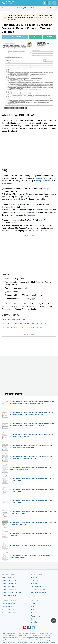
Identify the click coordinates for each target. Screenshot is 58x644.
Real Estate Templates (39, 323)
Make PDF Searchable (38, 592)
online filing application (31, 299)
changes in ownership (44, 181)
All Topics (34, 622)
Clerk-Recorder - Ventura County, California (16, 323)
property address (27, 212)
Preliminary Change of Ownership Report (15, 319)
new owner (43, 231)
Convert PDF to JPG (9, 604)
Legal (22, 327)
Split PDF (34, 577)
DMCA (33, 610)
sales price (31, 215)
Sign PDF (34, 583)
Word (49, 37)
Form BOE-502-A (41, 17)
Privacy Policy (35, 613)
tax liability (29, 231)
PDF (35, 37)
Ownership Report (42, 178)
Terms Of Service (37, 616)
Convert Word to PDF (9, 577)
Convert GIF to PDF (9, 586)
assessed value (8, 231)
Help (32, 607)
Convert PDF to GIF (9, 610)
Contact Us (35, 619)
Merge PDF (35, 580)
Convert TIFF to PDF (9, 589)
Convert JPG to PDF (9, 595)
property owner (27, 197)
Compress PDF (36, 586)
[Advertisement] (29, 150)
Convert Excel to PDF (9, 580)
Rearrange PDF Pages (39, 589)
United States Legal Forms (35, 327)
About (33, 604)
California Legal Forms (10, 327)
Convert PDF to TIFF (9, 613)
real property (7, 183)
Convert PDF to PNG (9, 607)
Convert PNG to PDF (9, 583)
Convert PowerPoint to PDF (11, 592)
